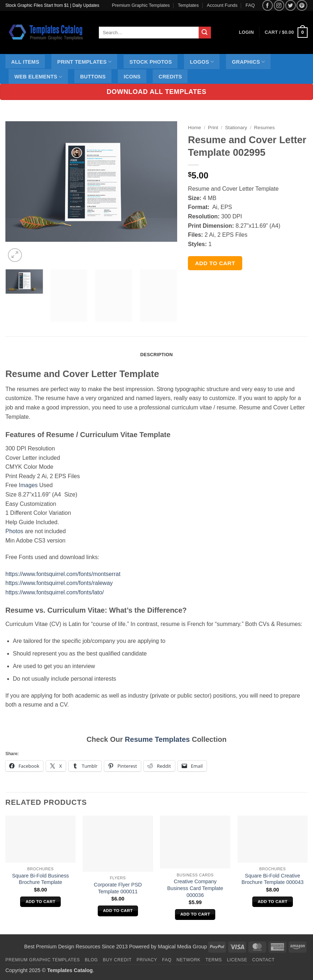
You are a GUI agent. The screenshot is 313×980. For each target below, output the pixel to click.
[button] (286, 33)
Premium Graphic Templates (141, 5)
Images (28, 485)
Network (188, 960)
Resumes (264, 128)
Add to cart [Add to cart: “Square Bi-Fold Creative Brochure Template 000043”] (273, 902)
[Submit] (205, 33)
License (237, 960)
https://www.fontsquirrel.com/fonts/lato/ (55, 592)
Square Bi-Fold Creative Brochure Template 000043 (273, 879)
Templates (188, 5)
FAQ (250, 5)
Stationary (236, 128)
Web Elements (38, 77)
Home (194, 128)
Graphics (248, 62)
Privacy (147, 960)
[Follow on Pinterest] (302, 5)
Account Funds (222, 5)
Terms (214, 960)
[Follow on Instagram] (279, 5)
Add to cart (215, 263)
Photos (14, 531)
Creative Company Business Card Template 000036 (195, 888)
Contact (264, 960)
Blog (91, 960)
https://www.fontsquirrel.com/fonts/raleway (59, 583)
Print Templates (84, 62)
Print (213, 128)
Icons (132, 77)
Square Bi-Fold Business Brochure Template (40, 879)
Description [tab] (156, 355)
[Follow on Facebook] (268, 5)
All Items (25, 62)
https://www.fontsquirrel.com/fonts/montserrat (63, 574)
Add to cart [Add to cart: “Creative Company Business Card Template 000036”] (195, 914)
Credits (170, 77)
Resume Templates (157, 739)
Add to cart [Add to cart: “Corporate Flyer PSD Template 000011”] (118, 911)
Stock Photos (151, 62)
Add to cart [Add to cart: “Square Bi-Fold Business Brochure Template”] (40, 902)
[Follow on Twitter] (291, 5)
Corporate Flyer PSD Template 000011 (118, 888)
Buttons (93, 77)
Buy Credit (117, 960)
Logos (202, 62)
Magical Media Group (182, 947)
